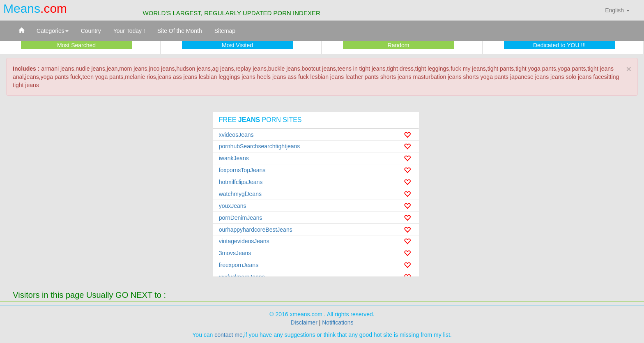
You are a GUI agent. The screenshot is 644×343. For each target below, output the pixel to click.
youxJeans (233, 206)
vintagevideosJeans (244, 241)
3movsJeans (235, 253)
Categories (53, 31)
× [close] (629, 69)
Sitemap (225, 31)
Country (91, 31)
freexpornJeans (239, 265)
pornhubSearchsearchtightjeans (260, 146)
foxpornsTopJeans (242, 170)
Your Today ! (129, 31)
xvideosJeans (236, 135)
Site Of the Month (180, 31)
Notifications (338, 322)
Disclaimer (304, 322)
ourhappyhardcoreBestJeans (256, 230)
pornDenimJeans (241, 218)
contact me (228, 335)
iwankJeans (234, 158)
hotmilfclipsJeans (241, 182)
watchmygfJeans (240, 194)
